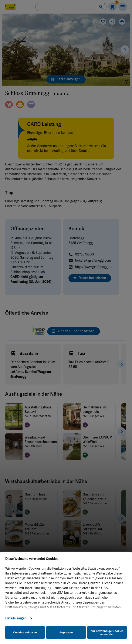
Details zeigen (16, 619)
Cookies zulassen (25, 632)
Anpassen (66, 632)
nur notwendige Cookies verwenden (107, 633)
